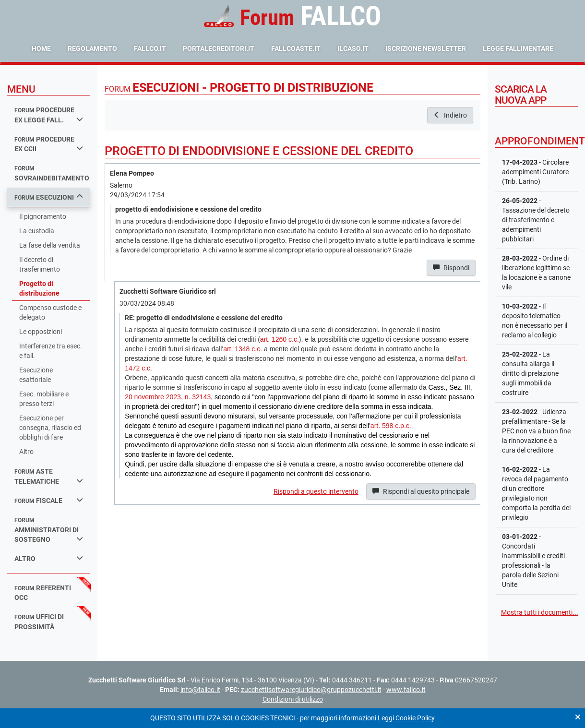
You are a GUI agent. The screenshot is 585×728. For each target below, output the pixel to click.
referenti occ (43, 593)
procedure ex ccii (49, 144)
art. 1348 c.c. (243, 349)
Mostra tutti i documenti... (540, 612)
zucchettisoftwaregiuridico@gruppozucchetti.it (311, 690)
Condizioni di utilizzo (293, 699)
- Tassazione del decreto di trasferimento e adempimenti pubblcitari (536, 220)
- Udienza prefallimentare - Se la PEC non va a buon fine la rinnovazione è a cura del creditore (536, 431)
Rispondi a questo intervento (316, 491)
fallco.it (150, 48)
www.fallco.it (406, 690)
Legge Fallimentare (518, 48)
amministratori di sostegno (49, 530)
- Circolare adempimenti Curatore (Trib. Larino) (535, 172)
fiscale (49, 500)
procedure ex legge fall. (49, 115)
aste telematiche (49, 476)
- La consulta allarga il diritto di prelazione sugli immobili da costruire (530, 373)
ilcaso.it (353, 48)
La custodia (37, 231)
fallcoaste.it (296, 48)
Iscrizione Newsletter (426, 48)
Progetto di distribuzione (39, 288)
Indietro (450, 115)
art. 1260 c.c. (280, 339)
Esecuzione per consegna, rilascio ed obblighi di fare (50, 428)
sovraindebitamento (52, 173)
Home (41, 48)
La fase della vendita (50, 245)
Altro (26, 452)
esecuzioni (49, 197)
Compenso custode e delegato (50, 312)
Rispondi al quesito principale (421, 491)
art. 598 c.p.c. (391, 426)
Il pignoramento (43, 216)
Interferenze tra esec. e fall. (51, 351)
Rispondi (451, 268)
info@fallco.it (200, 690)
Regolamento (92, 48)
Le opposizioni (41, 332)
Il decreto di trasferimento (40, 264)
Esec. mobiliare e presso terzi (44, 399)
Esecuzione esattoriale (36, 375)
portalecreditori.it (219, 48)
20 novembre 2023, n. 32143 (168, 397)
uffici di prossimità (39, 622)
